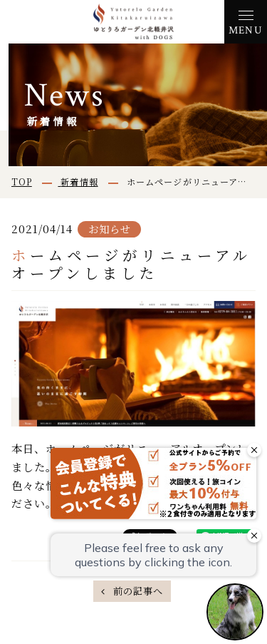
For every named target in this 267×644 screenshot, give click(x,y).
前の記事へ (137, 591)
